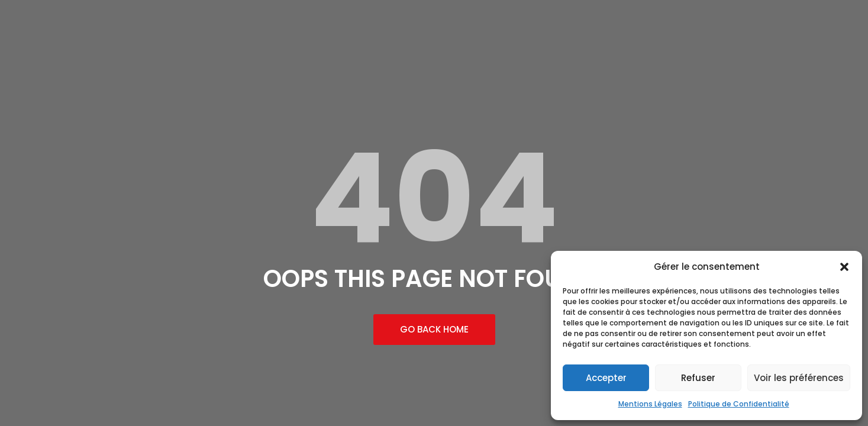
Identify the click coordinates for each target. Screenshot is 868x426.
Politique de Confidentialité (739, 404)
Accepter (606, 378)
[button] (844, 267)
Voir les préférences (799, 378)
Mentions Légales (650, 404)
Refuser (698, 378)
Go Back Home (434, 329)
